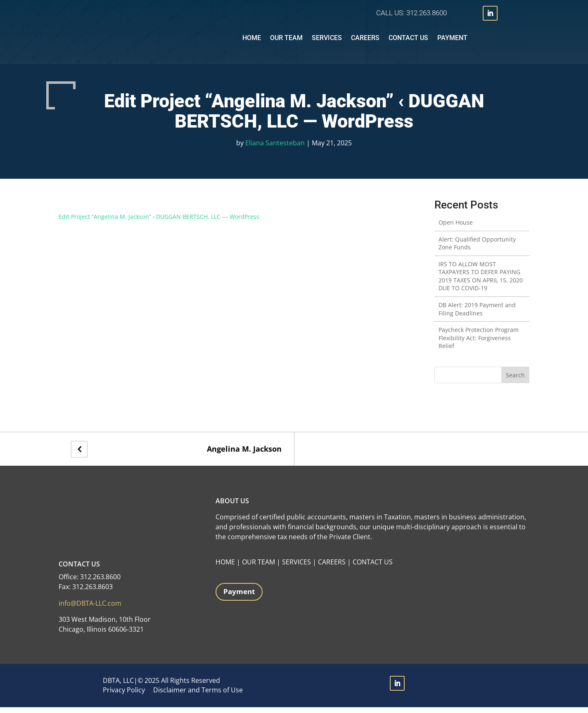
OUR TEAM (258, 568)
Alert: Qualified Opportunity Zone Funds (477, 249)
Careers (365, 41)
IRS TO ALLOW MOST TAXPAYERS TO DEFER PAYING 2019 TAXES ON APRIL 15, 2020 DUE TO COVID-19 (481, 282)
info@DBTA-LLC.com (90, 609)
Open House (456, 228)
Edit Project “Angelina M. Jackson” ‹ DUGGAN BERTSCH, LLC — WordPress (159, 222)
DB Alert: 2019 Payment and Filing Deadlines (477, 315)
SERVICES (296, 568)
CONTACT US (373, 568)
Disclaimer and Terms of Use (198, 696)
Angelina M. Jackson (244, 455)
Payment (452, 41)
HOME (225, 568)
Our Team (286, 41)
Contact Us (408, 41)
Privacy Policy (124, 696)
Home (252, 41)
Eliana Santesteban (275, 149)
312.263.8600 (427, 13)
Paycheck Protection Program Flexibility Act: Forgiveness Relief (479, 343)
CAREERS (332, 568)
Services (327, 41)
